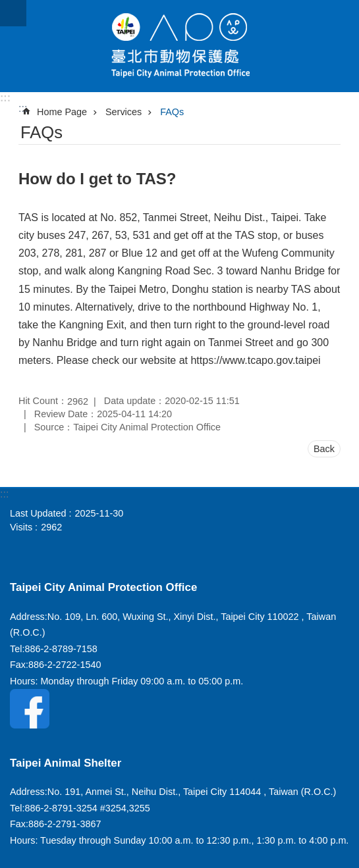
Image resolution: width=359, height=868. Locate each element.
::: (5, 98)
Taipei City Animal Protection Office (179, 46)
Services (124, 112)
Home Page (62, 112)
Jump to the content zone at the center (7, 7)
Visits (21, 527)
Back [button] (324, 449)
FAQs (172, 112)
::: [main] (23, 108)
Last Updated (38, 513)
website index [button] (13, 13)
